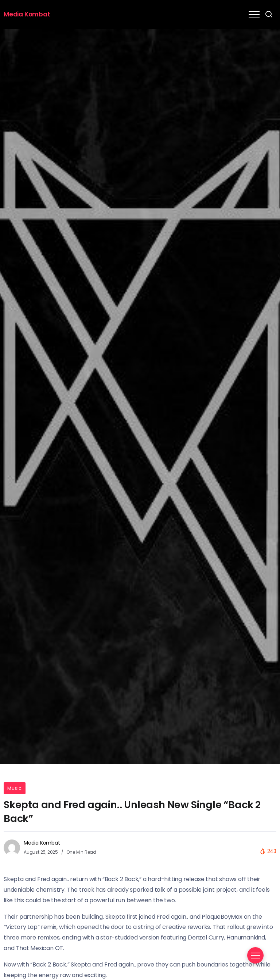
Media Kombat (27, 14)
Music (15, 788)
